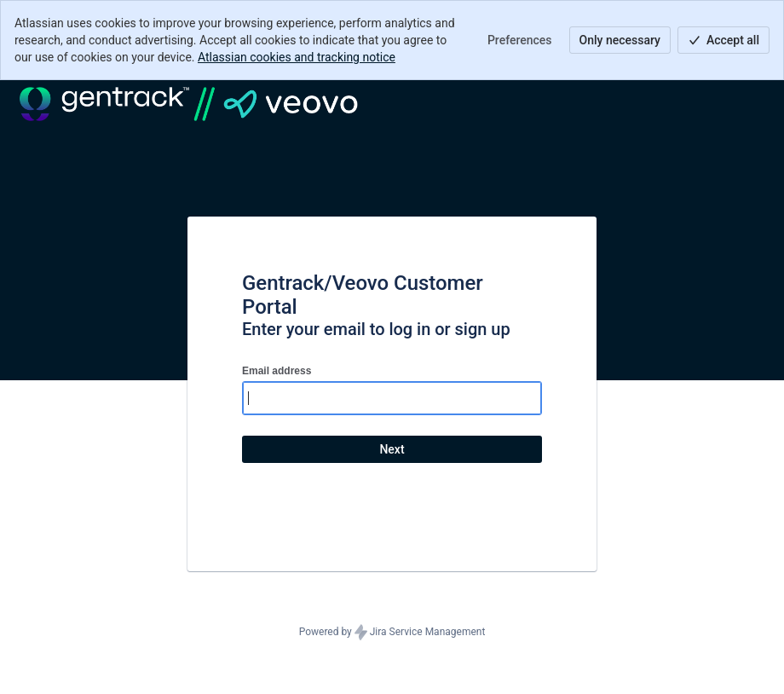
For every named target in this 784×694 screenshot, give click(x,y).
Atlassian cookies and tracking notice (297, 57)
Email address (277, 371)
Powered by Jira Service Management (392, 633)
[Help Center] (189, 104)
